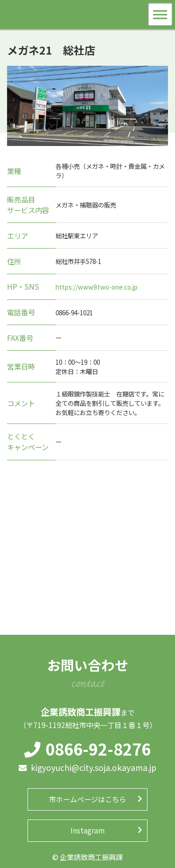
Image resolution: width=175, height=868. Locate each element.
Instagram (87, 830)
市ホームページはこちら (87, 799)
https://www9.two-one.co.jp (97, 287)
